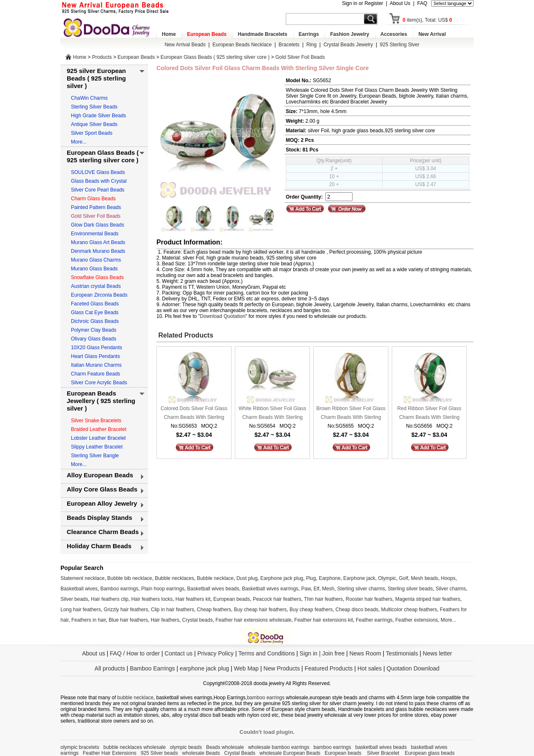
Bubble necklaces (174, 578)
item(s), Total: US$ (427, 20)
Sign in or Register (363, 3)
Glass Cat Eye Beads (95, 312)
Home (169, 34)
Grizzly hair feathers (126, 610)
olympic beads (186, 747)
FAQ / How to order (135, 653)
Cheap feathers (214, 610)
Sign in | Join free (322, 653)
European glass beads (429, 753)
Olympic (387, 578)
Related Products (185, 335)
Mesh (328, 589)
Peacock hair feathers (277, 599)
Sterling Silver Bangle (95, 456)
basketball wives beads (381, 747)
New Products (282, 668)
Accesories (394, 34)
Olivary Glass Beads (94, 339)
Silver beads (74, 599)
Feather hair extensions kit (324, 620)
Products (102, 57)
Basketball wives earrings (270, 589)
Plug (311, 578)
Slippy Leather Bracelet (97, 447)
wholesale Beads (201, 753)
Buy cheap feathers (311, 610)
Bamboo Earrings (152, 668)
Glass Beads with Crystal (99, 181)
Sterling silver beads (410, 589)
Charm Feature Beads (96, 374)
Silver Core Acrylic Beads (99, 383)
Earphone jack (359, 578)
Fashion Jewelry (349, 34)
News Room (366, 653)
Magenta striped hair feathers (428, 599)
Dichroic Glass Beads (95, 321)
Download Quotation (223, 316)
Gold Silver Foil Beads (300, 57)
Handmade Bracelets (263, 34)
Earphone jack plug (282, 578)
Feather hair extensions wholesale (254, 620)
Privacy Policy (215, 653)
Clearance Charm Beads (103, 532)
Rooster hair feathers (369, 599)
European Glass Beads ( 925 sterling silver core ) (215, 57)
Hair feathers (165, 620)
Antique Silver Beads (94, 124)
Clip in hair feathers (173, 610)
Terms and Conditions (266, 653)
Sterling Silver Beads (94, 107)
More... (79, 142)
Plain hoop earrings (162, 589)
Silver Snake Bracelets (96, 421)
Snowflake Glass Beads (97, 277)
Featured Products (329, 668)
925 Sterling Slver (400, 45)
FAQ (422, 3)
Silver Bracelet (384, 753)
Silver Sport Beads (92, 133)
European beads (232, 599)
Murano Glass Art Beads (98, 242)
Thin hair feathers (323, 599)
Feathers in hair (89, 620)
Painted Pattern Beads (96, 207)
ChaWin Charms (89, 98)
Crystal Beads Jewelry (348, 45)
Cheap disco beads (357, 610)
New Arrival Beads (185, 45)
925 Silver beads (159, 753)
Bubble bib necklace (130, 578)
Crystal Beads (240, 753)
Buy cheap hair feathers (261, 610)
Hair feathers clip (110, 599)
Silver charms (451, 589)
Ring (311, 45)
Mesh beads (424, 578)
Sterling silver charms (361, 589)
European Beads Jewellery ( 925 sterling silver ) (101, 401)
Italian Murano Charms (96, 365)
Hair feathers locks (152, 599)
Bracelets (289, 45)
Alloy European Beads (100, 475)
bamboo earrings (266, 698)
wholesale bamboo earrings (279, 747)
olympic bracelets (80, 747)
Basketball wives (79, 589)
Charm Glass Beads (93, 199)
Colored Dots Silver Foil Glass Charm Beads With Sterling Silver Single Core (194, 414)
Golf (403, 578)
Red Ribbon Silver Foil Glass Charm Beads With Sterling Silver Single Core (429, 414)
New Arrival (432, 34)
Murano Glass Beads (94, 269)
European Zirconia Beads (99, 295)
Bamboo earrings (119, 589)
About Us (400, 3)
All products (110, 668)
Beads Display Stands (99, 518)
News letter (437, 653)
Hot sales (370, 668)
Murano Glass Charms (96, 260)
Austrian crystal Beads (96, 286)
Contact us (179, 653)
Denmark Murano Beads (98, 251)
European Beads (207, 34)
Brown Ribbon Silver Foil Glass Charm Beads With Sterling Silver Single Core (351, 414)
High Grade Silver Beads (98, 116)
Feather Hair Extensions (110, 753)
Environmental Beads (95, 234)
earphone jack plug (204, 668)
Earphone (330, 578)
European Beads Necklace (242, 45)
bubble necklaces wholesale (135, 747)
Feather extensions (417, 620)
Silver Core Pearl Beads (98, 190)
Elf (316, 589)
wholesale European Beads (290, 753)
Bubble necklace (215, 578)
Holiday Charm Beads (99, 546)
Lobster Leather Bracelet (98, 438)
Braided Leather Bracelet (99, 429)
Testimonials (402, 653)
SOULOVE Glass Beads (98, 172)
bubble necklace (135, 698)
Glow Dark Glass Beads (97, 225)
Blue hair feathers (128, 620)
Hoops (448, 578)
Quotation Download (413, 668)
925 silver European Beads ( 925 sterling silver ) (96, 78)
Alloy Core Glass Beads (102, 489)
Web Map (246, 668)
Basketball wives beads (213, 589)
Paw (306, 589)
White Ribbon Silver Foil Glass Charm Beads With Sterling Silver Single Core (272, 414)
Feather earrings (374, 620)
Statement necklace (82, 578)
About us (94, 653)
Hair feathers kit (193, 599)
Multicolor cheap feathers (409, 610)
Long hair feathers (81, 610)
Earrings (309, 34)
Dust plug (247, 578)
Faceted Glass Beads (95, 304)
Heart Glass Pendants (95, 356)
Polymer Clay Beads (94, 330)
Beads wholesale (225, 747)
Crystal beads (198, 620)
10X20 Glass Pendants (97, 348)
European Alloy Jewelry (102, 503)
